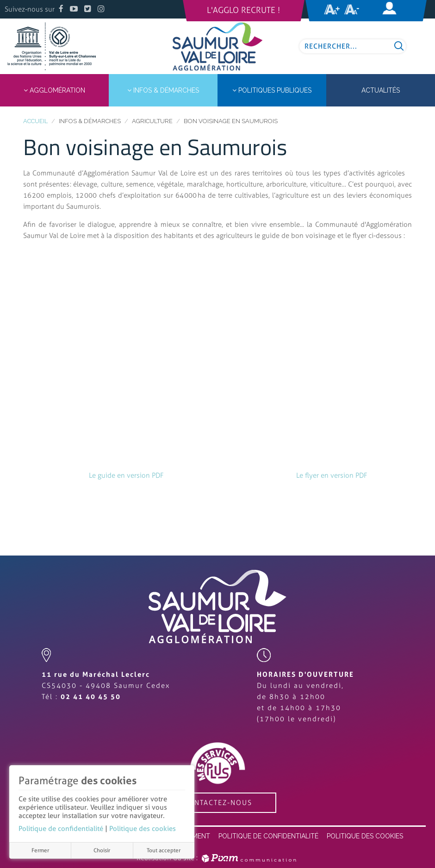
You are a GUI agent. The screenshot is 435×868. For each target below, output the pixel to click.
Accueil (35, 121)
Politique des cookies (143, 829)
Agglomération (54, 90)
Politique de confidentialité (61, 829)
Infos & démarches (163, 90)
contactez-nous (218, 803)
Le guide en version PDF (126, 475)
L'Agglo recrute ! (243, 10)
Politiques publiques (272, 90)
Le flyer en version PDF (332, 475)
